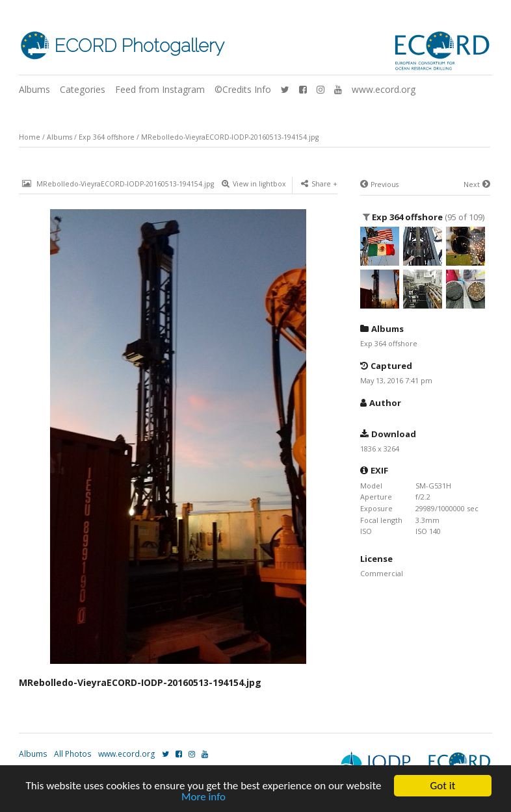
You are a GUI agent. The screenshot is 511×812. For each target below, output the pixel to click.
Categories (83, 89)
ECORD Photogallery (139, 46)
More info (203, 798)
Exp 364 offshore (107, 137)
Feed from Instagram (160, 89)
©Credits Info (243, 89)
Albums (34, 89)
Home (30, 137)
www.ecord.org (384, 89)
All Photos (73, 754)
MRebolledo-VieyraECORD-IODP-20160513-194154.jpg (230, 137)
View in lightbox (254, 184)
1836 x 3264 (380, 449)
